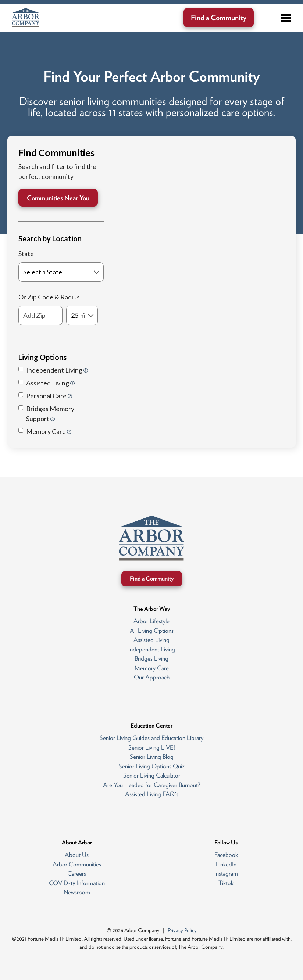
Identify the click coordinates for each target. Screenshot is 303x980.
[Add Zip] (40, 315)
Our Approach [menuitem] (152, 677)
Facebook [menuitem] (226, 855)
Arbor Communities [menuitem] (77, 864)
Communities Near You (58, 198)
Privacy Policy (182, 930)
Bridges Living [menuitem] (151, 658)
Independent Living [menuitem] (152, 649)
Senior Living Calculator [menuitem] (152, 775)
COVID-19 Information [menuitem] (77, 883)
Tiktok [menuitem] (226, 883)
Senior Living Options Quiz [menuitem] (152, 766)
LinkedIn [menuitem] (226, 864)
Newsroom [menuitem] (77, 892)
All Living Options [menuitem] (152, 631)
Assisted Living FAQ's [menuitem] (152, 794)
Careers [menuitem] (77, 873)
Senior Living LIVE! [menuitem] (152, 747)
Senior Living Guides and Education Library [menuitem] (151, 738)
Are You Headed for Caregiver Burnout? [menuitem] (152, 785)
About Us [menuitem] (77, 855)
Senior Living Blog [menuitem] (152, 757)
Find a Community (219, 18)
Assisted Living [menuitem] (151, 640)
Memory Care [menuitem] (152, 668)
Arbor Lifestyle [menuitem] (151, 621)
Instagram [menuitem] (226, 873)
